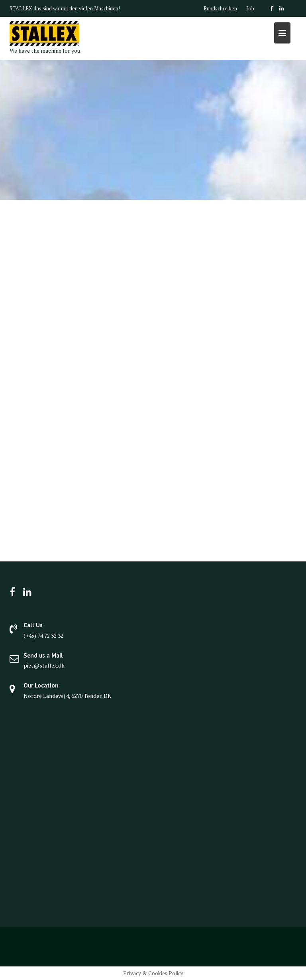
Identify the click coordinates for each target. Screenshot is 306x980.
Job (250, 8)
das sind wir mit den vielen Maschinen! (77, 8)
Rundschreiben (220, 8)
